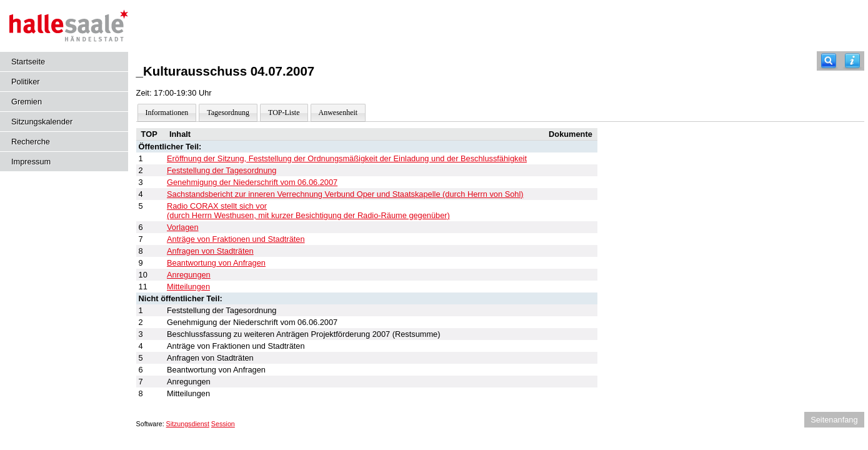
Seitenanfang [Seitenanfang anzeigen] (834, 420)
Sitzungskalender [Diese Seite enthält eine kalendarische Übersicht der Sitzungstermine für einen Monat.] (42, 122)
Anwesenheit (338, 112)
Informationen (167, 112)
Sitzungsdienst (188, 424)
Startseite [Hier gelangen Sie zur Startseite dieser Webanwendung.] (28, 62)
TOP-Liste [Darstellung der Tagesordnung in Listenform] (284, 112)
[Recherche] (829, 61)
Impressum (31, 162)
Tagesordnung (228, 112)
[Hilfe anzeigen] (852, 61)
